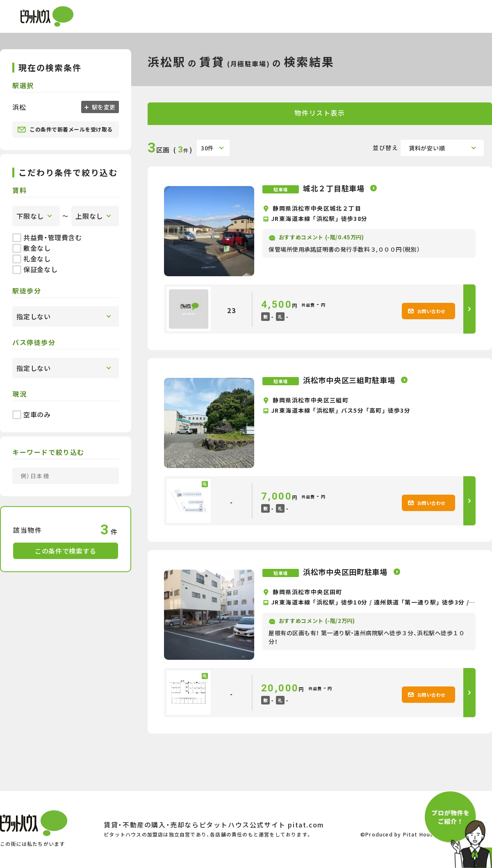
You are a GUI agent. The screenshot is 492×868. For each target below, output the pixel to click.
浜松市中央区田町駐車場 (346, 572)
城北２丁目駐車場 (335, 188)
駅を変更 (103, 107)
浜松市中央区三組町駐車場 (350, 380)
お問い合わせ (427, 311)
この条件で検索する (66, 551)
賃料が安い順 (427, 148)
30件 (207, 148)
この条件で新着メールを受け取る (65, 130)
